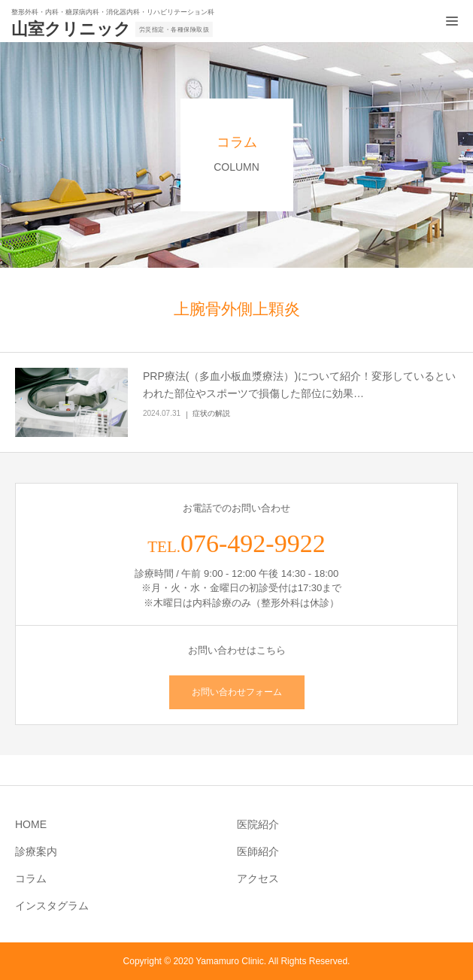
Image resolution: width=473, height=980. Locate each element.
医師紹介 (258, 851)
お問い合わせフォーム (237, 692)
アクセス (258, 878)
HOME (31, 824)
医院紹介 (258, 824)
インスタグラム (52, 906)
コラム (31, 878)
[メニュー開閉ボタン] (452, 21)
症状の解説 (211, 413)
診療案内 (36, 851)
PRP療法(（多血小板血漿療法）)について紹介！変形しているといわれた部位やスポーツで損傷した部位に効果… (299, 385)
